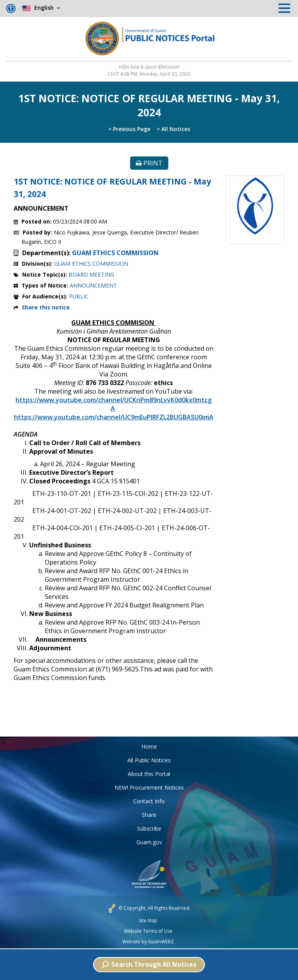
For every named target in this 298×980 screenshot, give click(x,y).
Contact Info (149, 801)
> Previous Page (129, 129)
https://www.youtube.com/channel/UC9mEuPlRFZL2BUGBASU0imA (114, 417)
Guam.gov (149, 842)
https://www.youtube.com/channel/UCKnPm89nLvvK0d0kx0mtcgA (114, 404)
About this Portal (149, 774)
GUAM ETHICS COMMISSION (115, 253)
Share (149, 815)
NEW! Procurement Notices (149, 787)
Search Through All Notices (149, 964)
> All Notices (173, 129)
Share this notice (46, 307)
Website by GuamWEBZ (148, 942)
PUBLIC (79, 296)
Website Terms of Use (148, 931)
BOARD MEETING (91, 274)
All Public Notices (149, 760)
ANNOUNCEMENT (93, 285)
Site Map (148, 921)
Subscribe (149, 828)
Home (149, 747)
